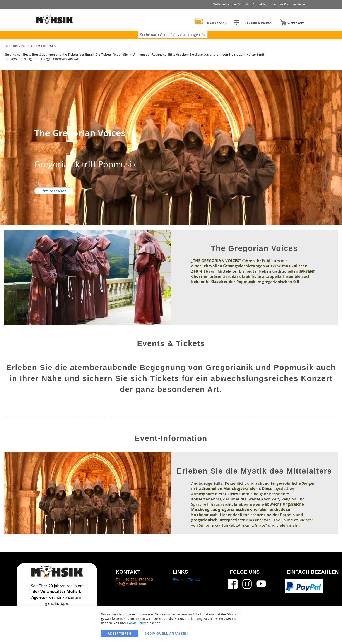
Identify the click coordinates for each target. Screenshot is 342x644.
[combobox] (173, 35)
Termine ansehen (54, 191)
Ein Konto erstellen (292, 4)
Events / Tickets (186, 580)
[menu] (248, 22)
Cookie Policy (137, 623)
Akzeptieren (120, 633)
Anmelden (260, 4)
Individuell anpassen (167, 633)
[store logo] (54, 19)
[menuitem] (211, 22)
